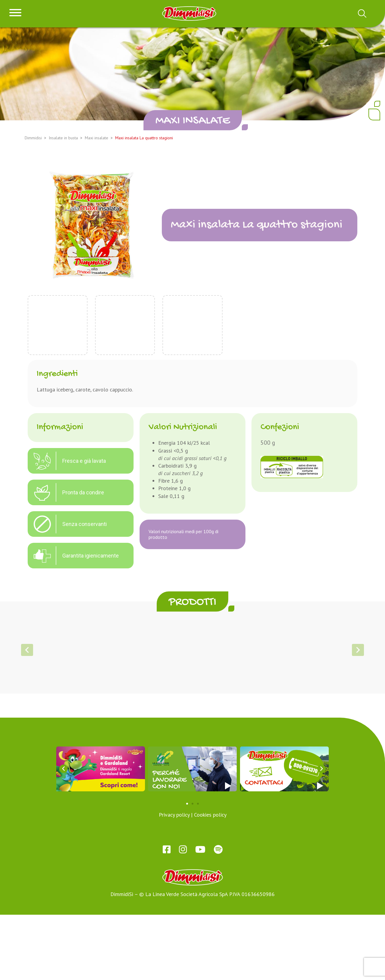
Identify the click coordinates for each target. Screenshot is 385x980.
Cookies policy (210, 880)
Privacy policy (174, 880)
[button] (176, 735)
